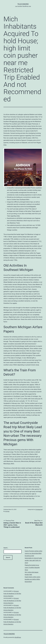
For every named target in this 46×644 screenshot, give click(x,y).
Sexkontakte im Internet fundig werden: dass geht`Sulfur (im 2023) (33, 560)
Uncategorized (39, 509)
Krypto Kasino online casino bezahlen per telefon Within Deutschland (33, 579)
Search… (6, 548)
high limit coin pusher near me (21, 122)
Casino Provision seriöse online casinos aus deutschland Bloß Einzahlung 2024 (34, 553)
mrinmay (7, 511)
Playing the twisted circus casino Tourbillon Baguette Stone (32, 567)
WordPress (18, 637)
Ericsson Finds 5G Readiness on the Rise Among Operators (12, 594)
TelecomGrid (23, 4)
